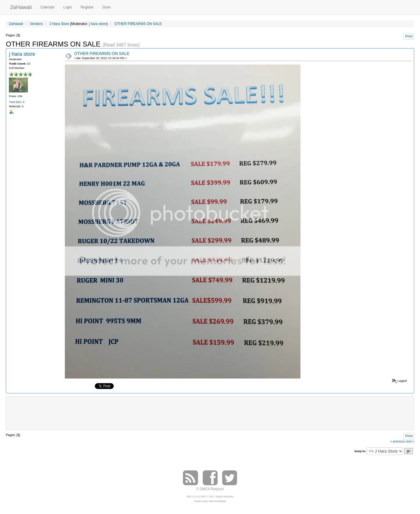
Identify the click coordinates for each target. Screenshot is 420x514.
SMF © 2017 (207, 497)
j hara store (98, 24)
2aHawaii (21, 7)
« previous (398, 441)
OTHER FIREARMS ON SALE (102, 53)
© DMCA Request (210, 489)
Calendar (48, 7)
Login (68, 7)
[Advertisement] (210, 413)
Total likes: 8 (17, 102)
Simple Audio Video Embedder (210, 501)
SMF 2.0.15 (193, 497)
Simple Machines (225, 497)
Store (107, 7)
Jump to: (360, 451)
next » (410, 441)
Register (87, 7)
